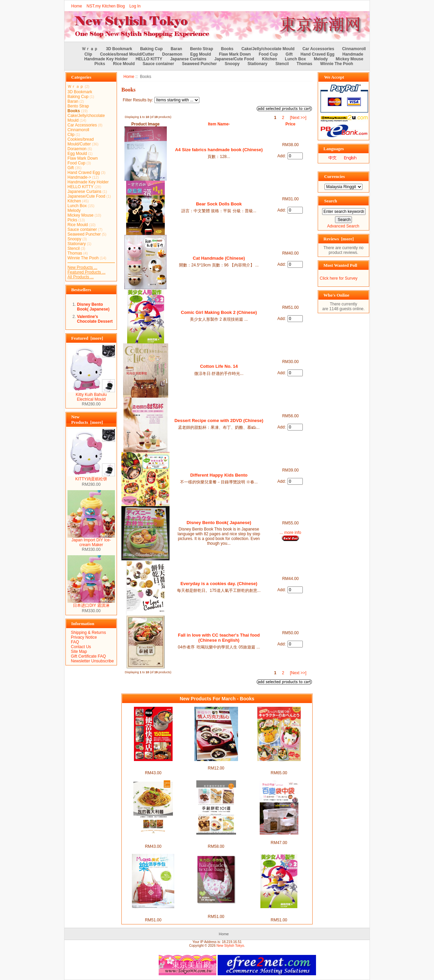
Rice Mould (124, 64)
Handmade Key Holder (106, 59)
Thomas (304, 64)
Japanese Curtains (188, 59)
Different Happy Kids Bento (219, 475)
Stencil (282, 64)
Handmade (353, 54)
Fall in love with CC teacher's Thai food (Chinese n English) (219, 638)
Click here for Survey (339, 278)
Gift (289, 54)
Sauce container (159, 64)
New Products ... (82, 267)
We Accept (334, 77)
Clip (88, 54)
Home (77, 6)
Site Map (79, 652)
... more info (290, 533)
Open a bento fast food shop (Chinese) (153, 766)
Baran (176, 49)
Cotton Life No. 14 (219, 366)
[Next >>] (298, 118)
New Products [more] (87, 419)
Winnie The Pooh (337, 64)
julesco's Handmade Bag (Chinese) (216, 909)
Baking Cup (151, 49)
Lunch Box (295, 59)
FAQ (75, 642)
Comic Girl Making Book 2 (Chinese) (219, 312)
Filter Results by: (138, 100)
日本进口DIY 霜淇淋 (91, 603)
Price (290, 124)
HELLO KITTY (149, 59)
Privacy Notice (84, 637)
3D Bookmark (119, 49)
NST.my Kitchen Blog (106, 6)
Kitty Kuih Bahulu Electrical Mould (91, 395)
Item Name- (219, 124)
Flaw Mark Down (235, 54)
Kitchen (270, 59)
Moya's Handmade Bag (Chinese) (153, 913)
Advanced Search (343, 226)
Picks (100, 64)
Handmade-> (79, 177)
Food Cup (268, 54)
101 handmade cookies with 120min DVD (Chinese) (216, 839)
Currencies (334, 176)
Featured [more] (87, 338)
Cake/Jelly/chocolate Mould (268, 49)
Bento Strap (202, 49)
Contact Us (81, 647)
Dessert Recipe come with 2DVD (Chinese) (219, 421)
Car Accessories (318, 49)
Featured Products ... (86, 272)
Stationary (258, 64)
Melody (321, 59)
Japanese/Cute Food (234, 59)
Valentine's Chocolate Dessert (95, 319)
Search (331, 201)
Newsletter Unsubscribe (92, 661)
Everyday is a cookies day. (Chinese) (219, 584)
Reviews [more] (339, 239)
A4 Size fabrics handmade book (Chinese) (219, 150)
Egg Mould (201, 54)
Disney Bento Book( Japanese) (93, 307)
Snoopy (232, 64)
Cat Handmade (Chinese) (219, 258)
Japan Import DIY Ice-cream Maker (91, 541)
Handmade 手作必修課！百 (279, 837)
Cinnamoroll (354, 49)
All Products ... (81, 277)
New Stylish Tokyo (230, 946)
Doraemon (172, 54)
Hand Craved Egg (317, 54)
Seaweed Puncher (200, 64)
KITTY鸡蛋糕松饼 (91, 477)
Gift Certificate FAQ (88, 656)
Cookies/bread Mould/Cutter (127, 54)
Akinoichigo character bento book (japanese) (279, 766)
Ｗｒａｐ (90, 49)
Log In (135, 6)
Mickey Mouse (349, 59)
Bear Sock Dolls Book (219, 204)
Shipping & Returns (88, 633)
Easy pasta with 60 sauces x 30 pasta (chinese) (153, 839)
